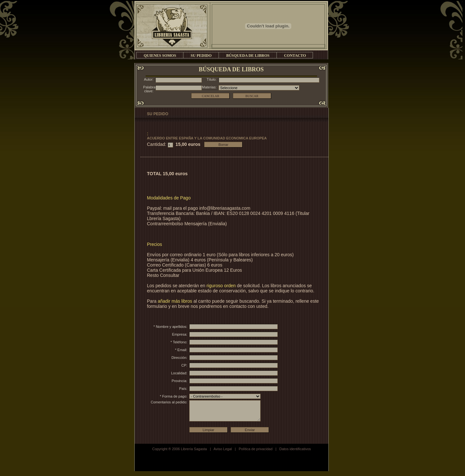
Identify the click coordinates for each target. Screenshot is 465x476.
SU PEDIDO (201, 56)
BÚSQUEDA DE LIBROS (248, 56)
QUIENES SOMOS (160, 56)
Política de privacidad (256, 454)
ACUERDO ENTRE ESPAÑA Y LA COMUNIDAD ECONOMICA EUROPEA (207, 138)
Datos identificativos (295, 454)
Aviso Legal (223, 454)
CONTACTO (295, 56)
